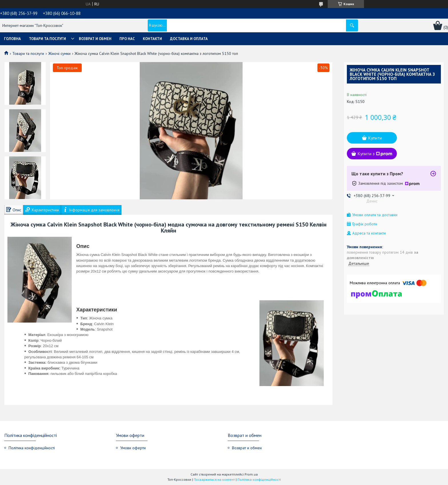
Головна (12, 39)
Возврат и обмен (95, 39)
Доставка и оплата (189, 39)
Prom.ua (251, 474)
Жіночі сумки (59, 53)
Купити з (375, 154)
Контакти (152, 39)
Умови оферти (133, 448)
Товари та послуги (47, 39)
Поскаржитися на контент (214, 479)
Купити (375, 138)
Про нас (127, 39)
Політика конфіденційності (32, 448)
